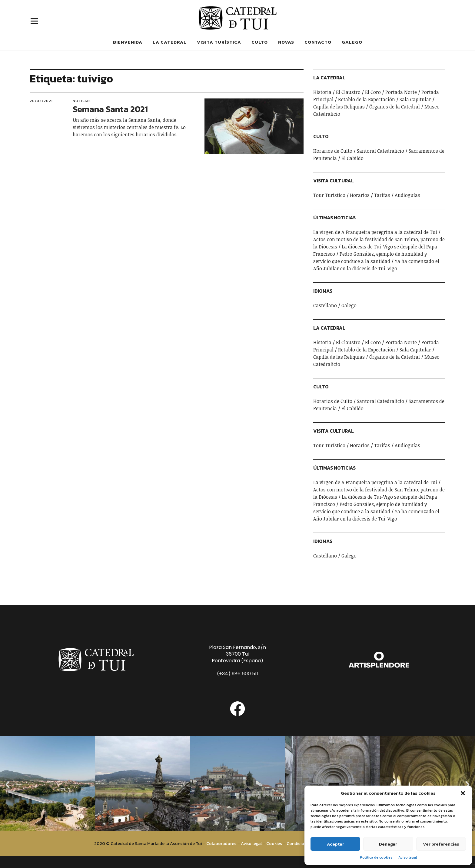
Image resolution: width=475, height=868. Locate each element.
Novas (286, 42)
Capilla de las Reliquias (339, 107)
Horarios (360, 195)
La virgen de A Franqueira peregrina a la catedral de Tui (375, 232)
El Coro (373, 92)
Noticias (82, 101)
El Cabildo (352, 158)
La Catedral (170, 42)
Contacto (318, 42)
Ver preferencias (441, 844)
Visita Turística (219, 42)
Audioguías (407, 195)
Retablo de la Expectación (367, 99)
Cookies (274, 843)
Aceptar (335, 844)
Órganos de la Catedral (395, 107)
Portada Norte (401, 92)
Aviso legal (408, 857)
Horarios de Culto (333, 151)
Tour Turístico (329, 195)
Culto (260, 42)
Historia (322, 92)
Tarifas (382, 195)
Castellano (325, 305)
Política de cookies (376, 857)
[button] (463, 793)
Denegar (388, 844)
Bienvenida (128, 42)
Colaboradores (221, 843)
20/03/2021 (41, 101)
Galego (352, 42)
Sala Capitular (415, 99)
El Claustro (348, 92)
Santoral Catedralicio (380, 151)
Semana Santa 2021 (110, 109)
